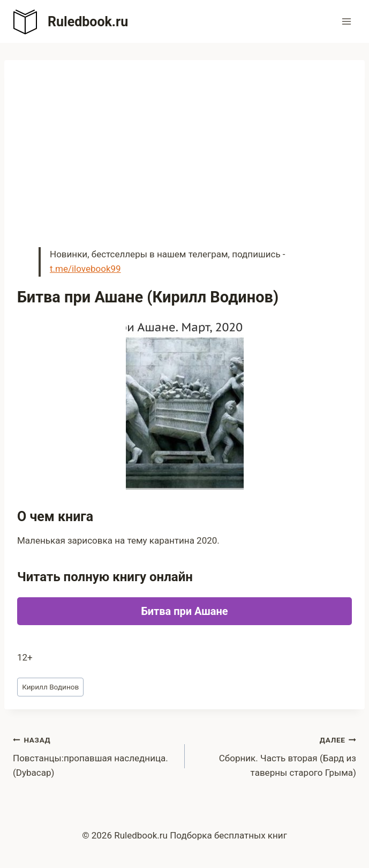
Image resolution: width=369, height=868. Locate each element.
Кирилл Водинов (50, 687)
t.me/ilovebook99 (85, 269)
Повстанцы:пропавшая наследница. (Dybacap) (94, 755)
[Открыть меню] (346, 21)
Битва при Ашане (184, 611)
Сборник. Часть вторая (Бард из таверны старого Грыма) (275, 755)
